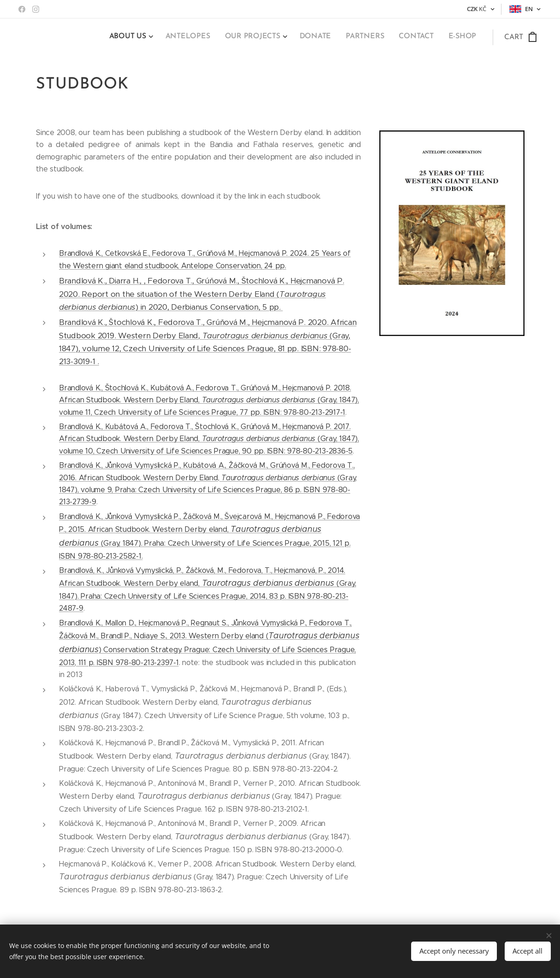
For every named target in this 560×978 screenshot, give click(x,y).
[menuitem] (383, 37)
